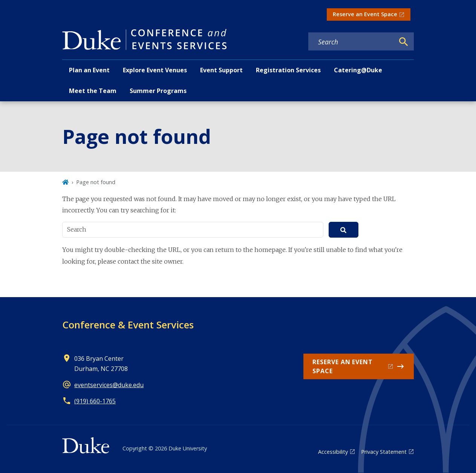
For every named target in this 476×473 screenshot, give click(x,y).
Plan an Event (89, 70)
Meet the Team (93, 91)
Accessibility (333, 452)
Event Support (221, 70)
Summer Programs (158, 91)
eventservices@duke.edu (109, 385)
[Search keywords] (351, 42)
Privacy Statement (384, 452)
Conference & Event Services (128, 325)
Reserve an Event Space (365, 14)
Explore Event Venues (155, 70)
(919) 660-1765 (95, 401)
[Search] (404, 42)
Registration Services (288, 70)
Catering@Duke (358, 70)
